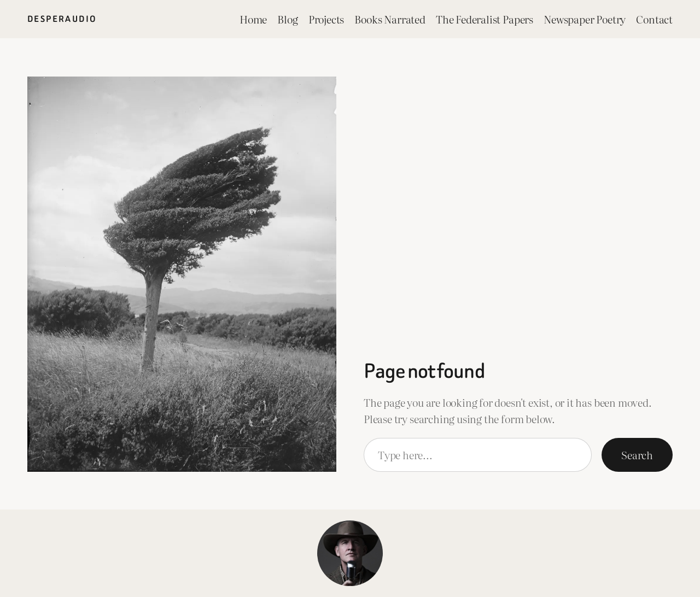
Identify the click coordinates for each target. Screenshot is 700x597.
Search (637, 455)
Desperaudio (62, 19)
